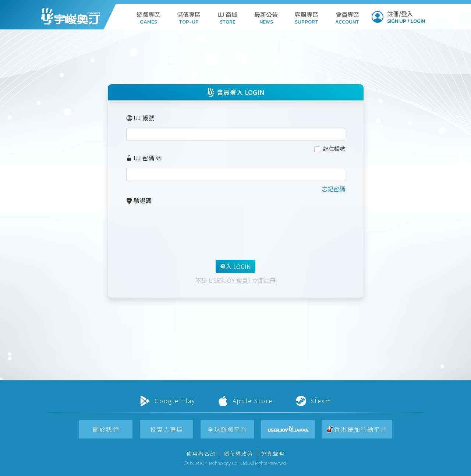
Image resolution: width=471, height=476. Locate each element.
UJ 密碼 (140, 158)
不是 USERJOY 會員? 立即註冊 (235, 280)
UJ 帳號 (140, 118)
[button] (148, 16)
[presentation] (182, 225)
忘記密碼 (333, 189)
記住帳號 (334, 148)
